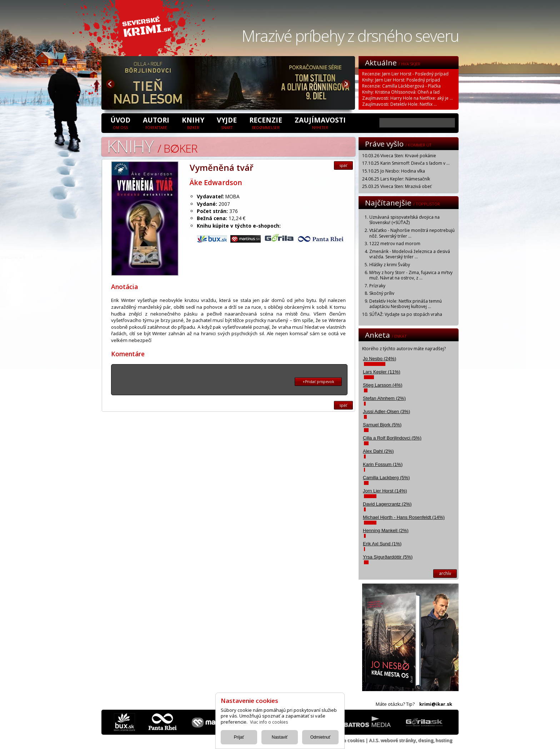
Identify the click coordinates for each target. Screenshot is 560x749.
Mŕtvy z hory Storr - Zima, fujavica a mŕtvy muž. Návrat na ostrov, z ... (411, 275)
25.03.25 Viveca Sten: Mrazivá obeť (397, 186)
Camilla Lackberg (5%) (386, 478)
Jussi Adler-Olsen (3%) (386, 411)
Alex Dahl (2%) (378, 451)
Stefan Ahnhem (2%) (384, 398)
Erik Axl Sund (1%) (382, 544)
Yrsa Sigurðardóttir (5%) (388, 557)
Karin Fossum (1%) (383, 464)
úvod (120, 123)
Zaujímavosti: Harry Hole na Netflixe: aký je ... (407, 98)
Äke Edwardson (216, 182)
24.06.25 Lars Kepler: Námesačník (396, 179)
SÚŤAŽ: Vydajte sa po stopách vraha (406, 314)
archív (445, 573)
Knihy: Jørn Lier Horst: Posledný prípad (401, 80)
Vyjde (227, 123)
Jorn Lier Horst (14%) (385, 491)
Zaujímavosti (320, 123)
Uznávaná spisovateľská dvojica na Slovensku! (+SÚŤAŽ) (404, 220)
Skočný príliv (382, 293)
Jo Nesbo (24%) (379, 359)
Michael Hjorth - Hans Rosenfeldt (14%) (404, 517)
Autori (156, 123)
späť (343, 165)
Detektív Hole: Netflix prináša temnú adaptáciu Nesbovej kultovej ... (406, 304)
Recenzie (266, 123)
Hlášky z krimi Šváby (390, 265)
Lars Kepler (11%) (382, 372)
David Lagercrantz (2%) (387, 504)
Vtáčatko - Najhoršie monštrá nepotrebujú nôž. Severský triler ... (412, 233)
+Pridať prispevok (318, 382)
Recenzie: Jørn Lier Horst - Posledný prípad (405, 74)
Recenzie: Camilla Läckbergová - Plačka (401, 86)
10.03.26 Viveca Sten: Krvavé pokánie (399, 156)
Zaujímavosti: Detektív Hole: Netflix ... (399, 104)
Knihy (193, 123)
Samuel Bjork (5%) (382, 425)
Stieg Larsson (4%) (383, 385)
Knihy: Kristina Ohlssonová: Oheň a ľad (401, 92)
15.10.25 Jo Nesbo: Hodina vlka (394, 171)
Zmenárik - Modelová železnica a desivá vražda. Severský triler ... (410, 254)
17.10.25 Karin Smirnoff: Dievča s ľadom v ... (406, 163)
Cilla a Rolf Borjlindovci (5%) (392, 438)
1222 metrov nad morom (395, 244)
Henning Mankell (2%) (386, 530)
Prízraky (377, 286)
